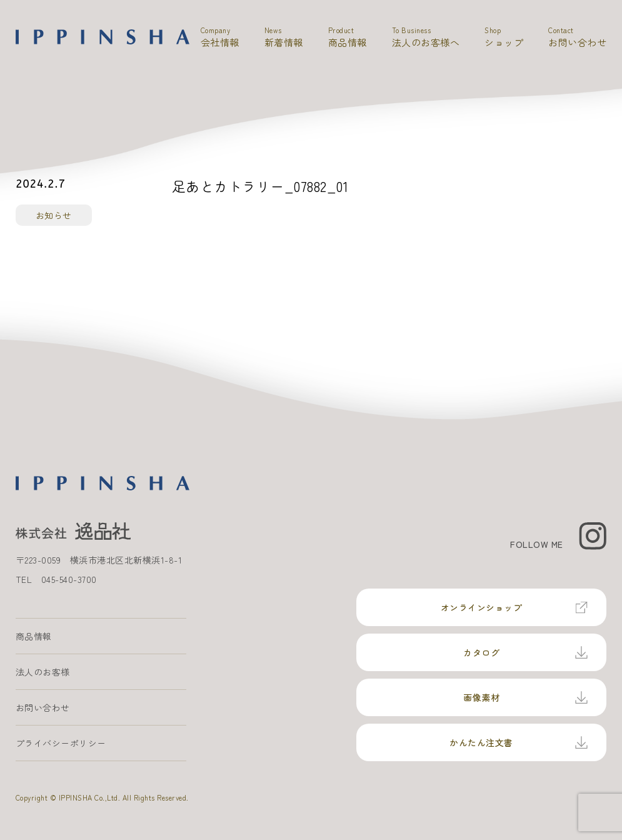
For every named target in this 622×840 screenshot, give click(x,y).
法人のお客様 (43, 672)
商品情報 (34, 636)
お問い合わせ (43, 707)
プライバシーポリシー (61, 743)
